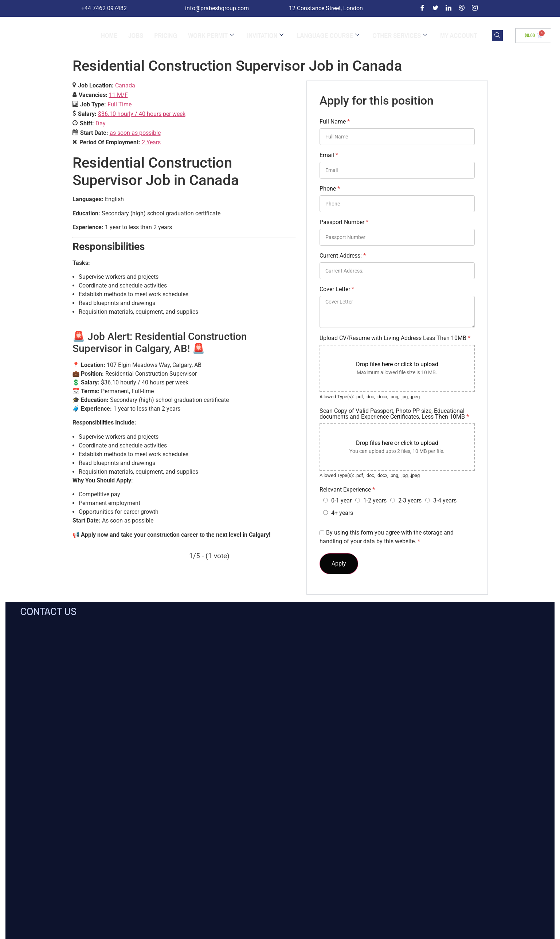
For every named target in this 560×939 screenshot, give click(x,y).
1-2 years (375, 500)
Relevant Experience (347, 490)
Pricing (166, 36)
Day (101, 123)
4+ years (342, 513)
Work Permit (211, 36)
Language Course (328, 36)
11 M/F (118, 95)
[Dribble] (462, 8)
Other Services (400, 36)
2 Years (151, 142)
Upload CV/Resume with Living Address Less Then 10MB (395, 338)
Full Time (120, 104)
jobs (136, 36)
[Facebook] (422, 8)
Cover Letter (337, 289)
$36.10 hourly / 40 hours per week (142, 114)
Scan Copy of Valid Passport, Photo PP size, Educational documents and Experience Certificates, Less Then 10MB (394, 414)
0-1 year (341, 500)
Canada (125, 85)
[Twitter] (435, 8)
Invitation (265, 36)
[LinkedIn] (449, 8)
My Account (459, 36)
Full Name (335, 122)
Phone (330, 189)
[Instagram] (475, 8)
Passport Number (344, 222)
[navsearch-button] (497, 36)
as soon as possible (135, 133)
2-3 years (410, 500)
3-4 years (445, 500)
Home (109, 36)
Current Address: (343, 256)
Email (329, 155)
